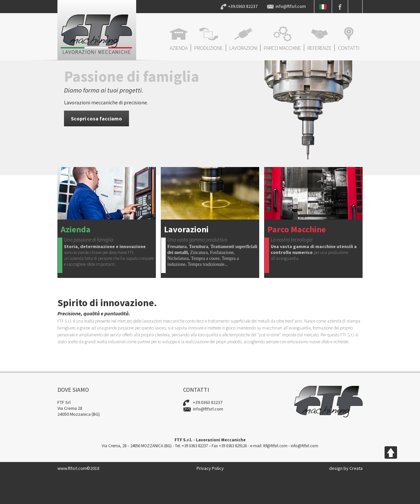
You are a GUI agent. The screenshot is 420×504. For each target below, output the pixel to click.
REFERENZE (319, 39)
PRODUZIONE (209, 39)
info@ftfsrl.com (291, 6)
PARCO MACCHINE (282, 39)
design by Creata (346, 468)
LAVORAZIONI (243, 39)
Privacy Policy (210, 468)
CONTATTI (349, 39)
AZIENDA (179, 39)
